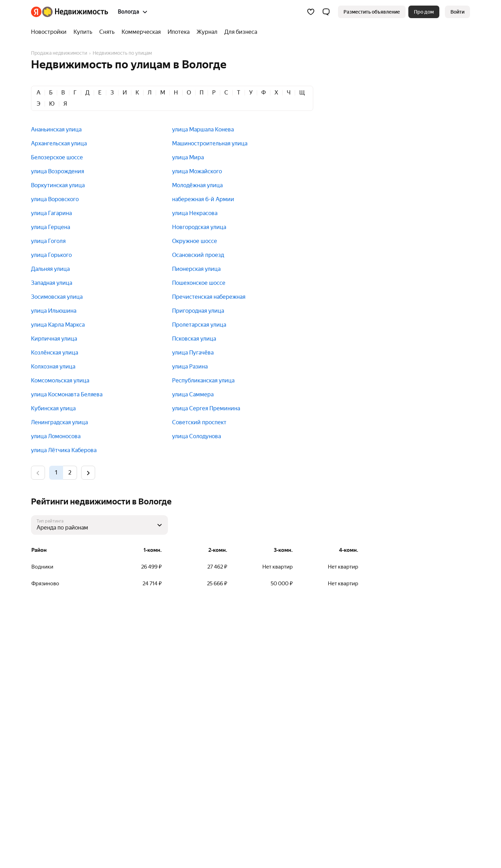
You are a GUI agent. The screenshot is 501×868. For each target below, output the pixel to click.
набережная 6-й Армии (203, 199)
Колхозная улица (53, 367)
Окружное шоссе (195, 241)
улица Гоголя (48, 241)
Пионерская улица (196, 269)
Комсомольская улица (60, 380)
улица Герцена (51, 227)
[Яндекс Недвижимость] (75, 12)
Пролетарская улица (199, 325)
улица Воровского (55, 199)
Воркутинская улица (58, 185)
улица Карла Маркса (58, 325)
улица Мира (188, 157)
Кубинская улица (53, 408)
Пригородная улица (198, 311)
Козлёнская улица (55, 353)
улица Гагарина (51, 213)
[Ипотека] (179, 32)
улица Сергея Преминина (206, 408)
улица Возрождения (57, 171)
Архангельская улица (59, 143)
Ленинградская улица (59, 422)
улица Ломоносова (56, 436)
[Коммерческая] (141, 32)
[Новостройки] (51, 32)
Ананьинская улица (56, 130)
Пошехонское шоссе (199, 283)
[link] (457, 12)
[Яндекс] (36, 12)
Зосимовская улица (57, 297)
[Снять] (107, 32)
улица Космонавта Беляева (67, 394)
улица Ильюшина (54, 311)
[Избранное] (311, 12)
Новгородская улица (199, 227)
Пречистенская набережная (209, 297)
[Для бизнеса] (239, 32)
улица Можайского (197, 171)
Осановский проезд (198, 255)
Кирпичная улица (54, 339)
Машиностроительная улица (210, 143)
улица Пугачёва (193, 353)
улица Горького (51, 255)
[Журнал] (207, 32)
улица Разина (190, 367)
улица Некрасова (195, 213)
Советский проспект (199, 422)
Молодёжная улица (197, 185)
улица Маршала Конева (203, 130)
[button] (326, 12)
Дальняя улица (50, 269)
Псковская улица (194, 339)
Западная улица (52, 283)
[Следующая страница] (88, 473)
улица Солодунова (196, 436)
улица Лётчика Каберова (64, 450)
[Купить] (83, 32)
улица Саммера (193, 394)
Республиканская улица (203, 380)
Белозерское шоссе (57, 157)
